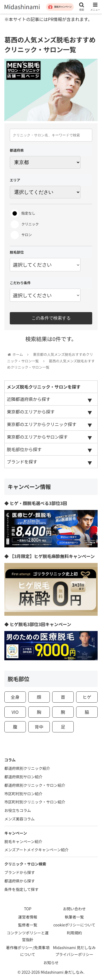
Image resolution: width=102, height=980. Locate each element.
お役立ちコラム (18, 810)
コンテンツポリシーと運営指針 (28, 936)
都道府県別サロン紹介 (23, 777)
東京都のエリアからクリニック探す (42, 424)
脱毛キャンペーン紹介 (23, 841)
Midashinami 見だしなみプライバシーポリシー (74, 951)
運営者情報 (28, 917)
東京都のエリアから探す (31, 412)
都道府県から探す (20, 881)
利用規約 (74, 933)
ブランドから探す (20, 872)
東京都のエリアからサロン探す (37, 437)
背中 (39, 727)
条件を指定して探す (21, 889)
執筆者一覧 (74, 917)
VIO (15, 712)
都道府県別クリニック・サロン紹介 (35, 785)
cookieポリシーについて (74, 925)
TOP (28, 909)
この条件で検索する (51, 318)
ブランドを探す (22, 462)
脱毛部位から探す (24, 449)
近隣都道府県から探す (29, 399)
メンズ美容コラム (19, 819)
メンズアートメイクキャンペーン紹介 (36, 850)
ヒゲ (87, 697)
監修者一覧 (28, 925)
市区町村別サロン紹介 (23, 794)
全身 (15, 697)
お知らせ (51, 963)
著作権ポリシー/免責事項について (28, 951)
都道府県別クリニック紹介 (27, 768)
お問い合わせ (74, 909)
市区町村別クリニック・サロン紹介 (35, 802)
